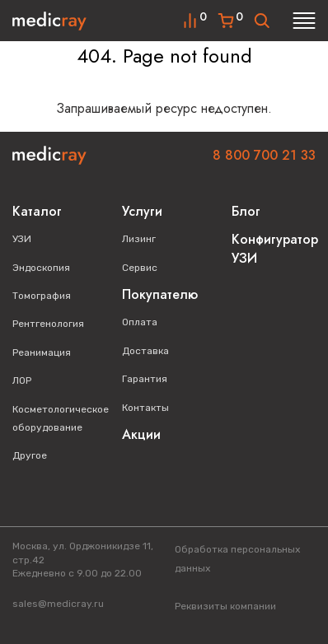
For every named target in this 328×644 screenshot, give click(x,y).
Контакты (145, 408)
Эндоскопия (41, 268)
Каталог (37, 211)
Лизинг (139, 239)
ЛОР (22, 380)
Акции (141, 434)
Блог (246, 211)
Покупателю (160, 294)
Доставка (145, 351)
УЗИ (22, 239)
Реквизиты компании (225, 606)
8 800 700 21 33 (264, 155)
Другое (30, 455)
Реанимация (42, 352)
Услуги (142, 211)
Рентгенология (48, 324)
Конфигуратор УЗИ (275, 248)
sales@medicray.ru (58, 604)
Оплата (140, 322)
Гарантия (145, 379)
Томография (42, 296)
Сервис (140, 268)
